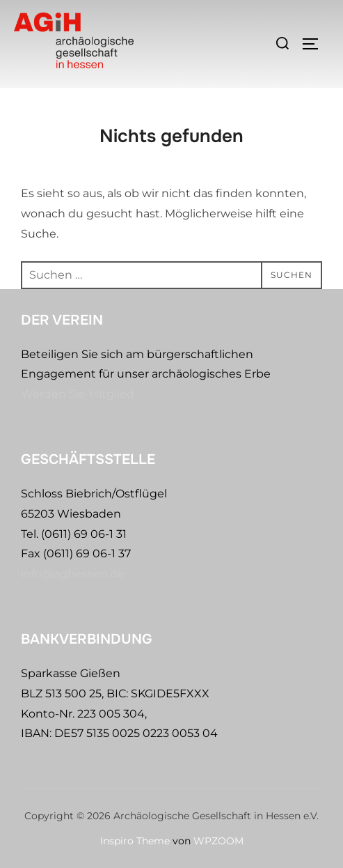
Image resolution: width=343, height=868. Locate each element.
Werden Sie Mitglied (78, 394)
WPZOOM (218, 841)
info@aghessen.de (73, 574)
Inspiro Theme (135, 841)
